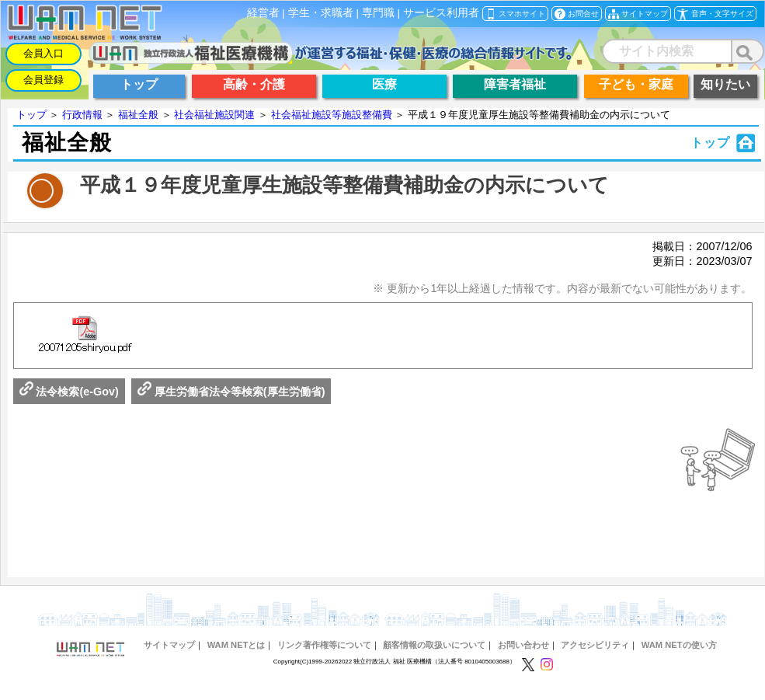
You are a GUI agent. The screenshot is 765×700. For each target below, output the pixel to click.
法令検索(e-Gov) (69, 392)
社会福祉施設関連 (214, 115)
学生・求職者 (321, 13)
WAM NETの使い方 (679, 645)
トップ (31, 115)
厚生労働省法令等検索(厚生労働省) (231, 392)
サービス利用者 (441, 13)
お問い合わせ (523, 645)
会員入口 (43, 53)
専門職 (378, 13)
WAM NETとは (236, 645)
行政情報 (82, 115)
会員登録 (43, 80)
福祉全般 (138, 115)
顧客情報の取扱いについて (434, 645)
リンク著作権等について (324, 645)
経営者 (263, 13)
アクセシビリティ (595, 645)
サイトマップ (169, 645)
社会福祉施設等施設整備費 (332, 115)
